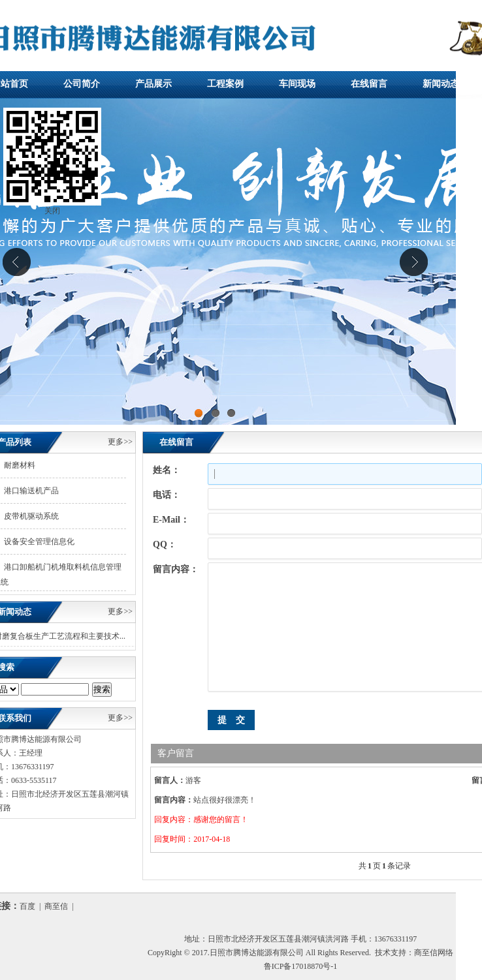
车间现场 (297, 84)
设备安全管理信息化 (39, 542)
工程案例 (225, 84)
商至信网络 (434, 953)
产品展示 (153, 84)
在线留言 (369, 84)
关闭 (52, 213)
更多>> (120, 442)
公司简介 (82, 84)
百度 (27, 906)
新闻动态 (441, 84)
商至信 (56, 906)
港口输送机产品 (31, 491)
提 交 (231, 720)
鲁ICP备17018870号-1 (301, 966)
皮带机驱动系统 (31, 516)
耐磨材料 (20, 465)
